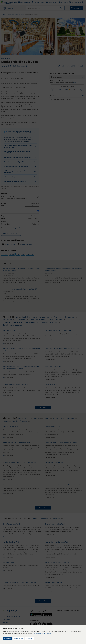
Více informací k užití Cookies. (42, 634)
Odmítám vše (19, 638)
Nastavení (30, 638)
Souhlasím (8, 638)
